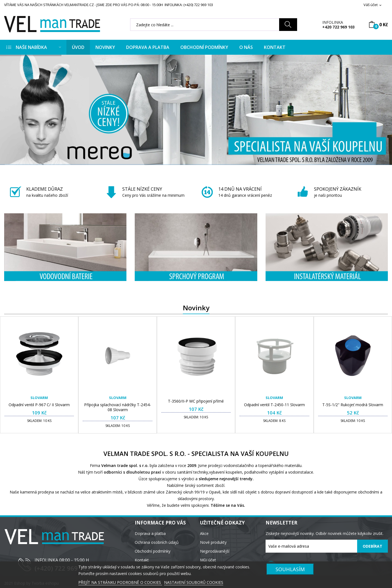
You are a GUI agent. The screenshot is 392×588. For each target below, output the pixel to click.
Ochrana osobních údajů (157, 542)
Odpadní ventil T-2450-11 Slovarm (274, 405)
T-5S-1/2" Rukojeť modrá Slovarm (353, 405)
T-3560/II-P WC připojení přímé (196, 401)
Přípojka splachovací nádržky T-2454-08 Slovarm (118, 407)
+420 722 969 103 (338, 27)
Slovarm (39, 398)
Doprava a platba (150, 533)
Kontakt (142, 560)
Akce (204, 533)
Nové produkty (213, 542)
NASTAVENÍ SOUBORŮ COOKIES (194, 582)
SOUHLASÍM (290, 569)
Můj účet (208, 560)
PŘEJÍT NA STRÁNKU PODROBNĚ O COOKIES (120, 582)
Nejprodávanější (215, 551)
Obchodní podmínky (153, 551)
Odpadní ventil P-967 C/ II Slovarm (39, 405)
